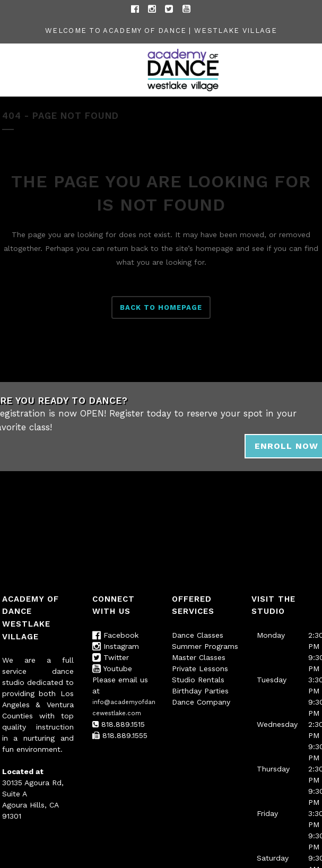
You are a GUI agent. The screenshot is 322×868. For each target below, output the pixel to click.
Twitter (111, 657)
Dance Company (201, 702)
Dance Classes (198, 635)
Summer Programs (205, 646)
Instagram (116, 646)
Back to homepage (161, 307)
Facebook (115, 635)
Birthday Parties (200, 691)
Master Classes (199, 657)
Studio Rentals (198, 680)
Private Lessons (200, 669)
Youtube (112, 669)
